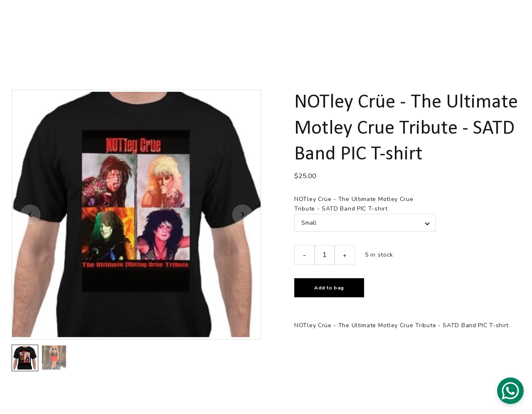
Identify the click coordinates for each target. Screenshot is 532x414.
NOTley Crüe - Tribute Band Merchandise (224, 31)
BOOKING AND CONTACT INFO (366, 17)
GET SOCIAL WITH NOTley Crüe (204, 17)
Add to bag (329, 288)
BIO (268, 17)
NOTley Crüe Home (66, 17)
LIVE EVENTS (126, 17)
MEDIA (298, 17)
